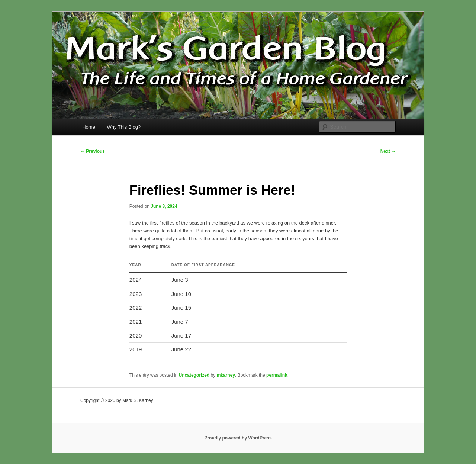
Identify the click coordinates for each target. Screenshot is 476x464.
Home (89, 127)
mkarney (226, 375)
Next (388, 151)
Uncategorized (194, 375)
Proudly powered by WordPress (238, 438)
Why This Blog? (124, 127)
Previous (93, 151)
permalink (277, 375)
